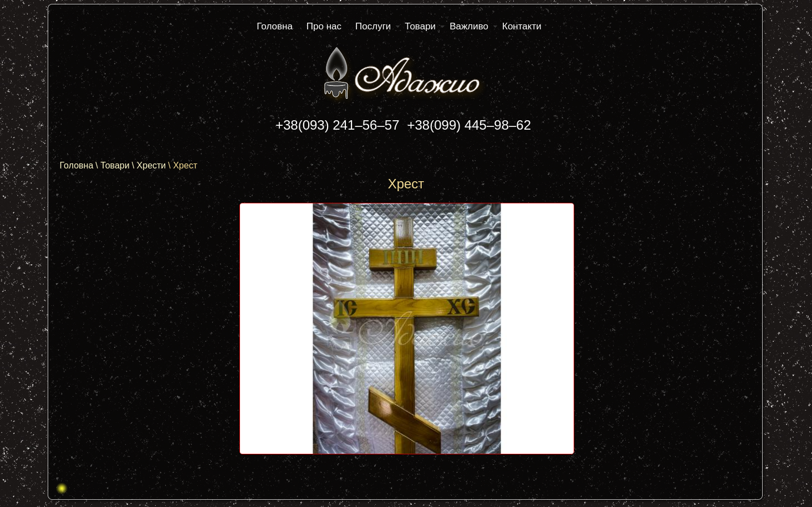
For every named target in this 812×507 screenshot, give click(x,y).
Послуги (373, 26)
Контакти (522, 26)
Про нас (324, 26)
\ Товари (112, 165)
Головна (275, 26)
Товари (420, 26)
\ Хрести (149, 165)
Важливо (469, 26)
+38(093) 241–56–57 (338, 125)
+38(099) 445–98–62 (469, 125)
